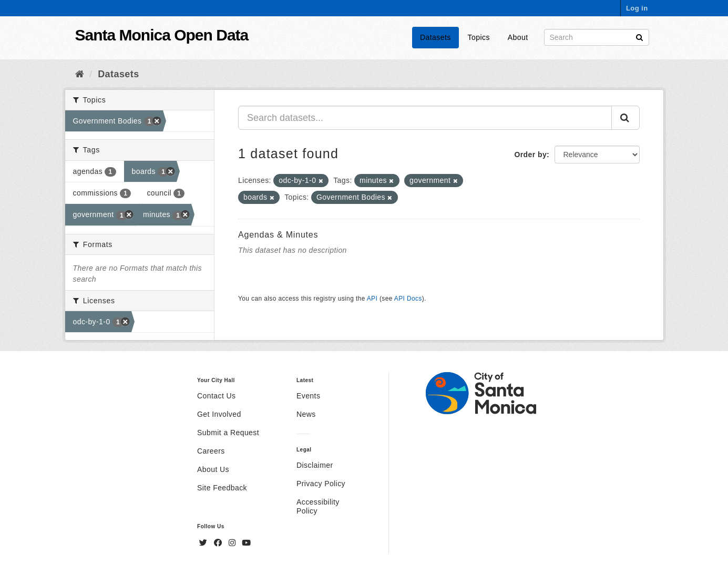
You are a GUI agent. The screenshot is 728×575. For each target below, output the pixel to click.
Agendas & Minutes (278, 235)
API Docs (408, 299)
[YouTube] (246, 543)
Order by (530, 155)
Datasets (435, 37)
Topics (479, 37)
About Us (213, 469)
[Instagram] (233, 543)
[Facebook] (219, 543)
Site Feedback (222, 488)
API (372, 299)
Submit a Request (228, 433)
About (518, 37)
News (306, 414)
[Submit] (639, 37)
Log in (637, 8)
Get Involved (219, 414)
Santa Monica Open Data (162, 35)
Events (308, 396)
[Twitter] (204, 543)
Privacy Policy (321, 484)
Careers (211, 451)
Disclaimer (315, 465)
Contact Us (216, 396)
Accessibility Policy (318, 506)
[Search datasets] (597, 37)
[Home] (80, 74)
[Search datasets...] (425, 118)
